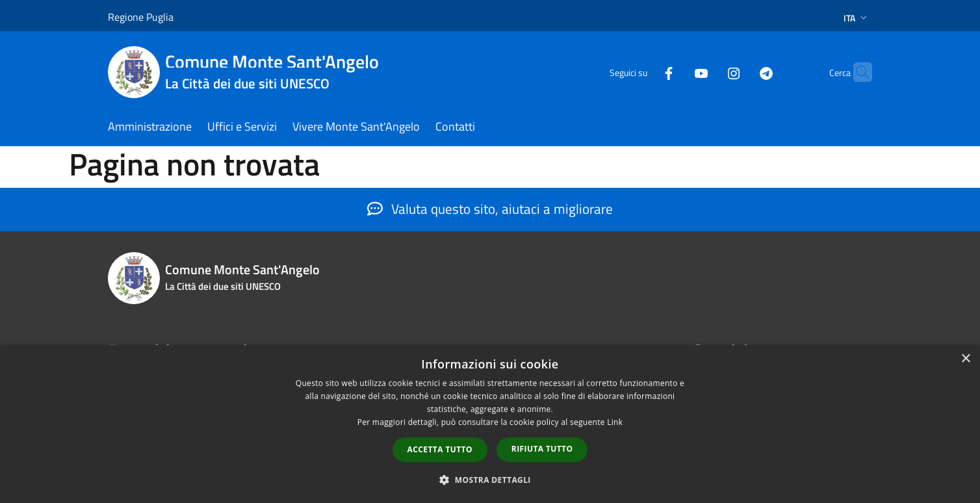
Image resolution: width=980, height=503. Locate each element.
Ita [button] (857, 18)
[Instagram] (708, 72)
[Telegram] (741, 72)
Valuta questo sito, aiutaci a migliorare (490, 209)
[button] (490, 480)
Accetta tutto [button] (440, 449)
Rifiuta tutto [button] (542, 449)
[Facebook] (643, 72)
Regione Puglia (141, 17)
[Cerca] (857, 72)
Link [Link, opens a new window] (615, 422)
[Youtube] (676, 72)
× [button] (965, 359)
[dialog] (490, 424)
